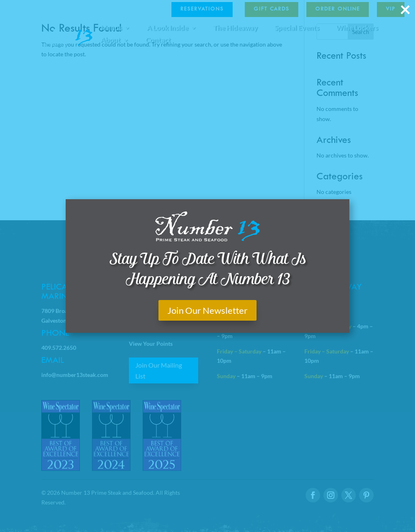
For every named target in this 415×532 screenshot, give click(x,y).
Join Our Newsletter (207, 310)
